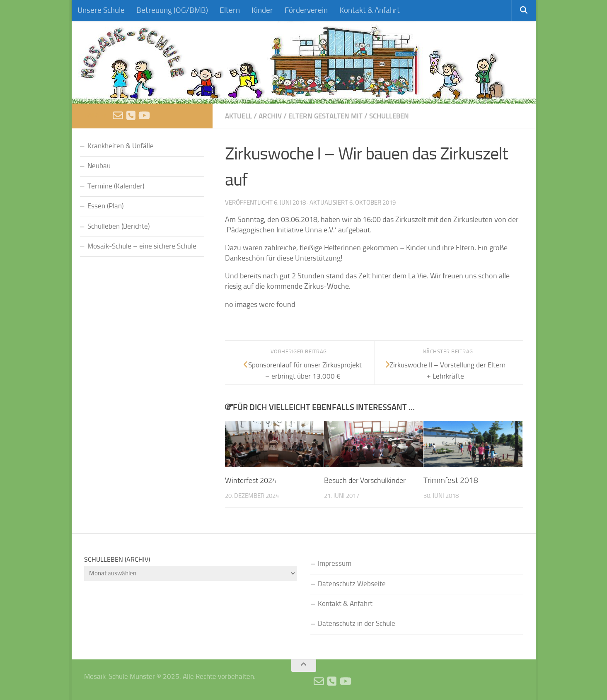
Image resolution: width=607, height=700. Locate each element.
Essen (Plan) (105, 206)
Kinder (262, 10)
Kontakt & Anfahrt (370, 10)
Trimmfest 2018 (451, 480)
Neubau (99, 166)
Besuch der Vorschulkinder (368, 480)
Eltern (230, 10)
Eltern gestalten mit (331, 116)
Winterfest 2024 (253, 480)
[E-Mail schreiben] (118, 115)
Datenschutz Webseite (352, 583)
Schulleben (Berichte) (118, 226)
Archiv (273, 116)
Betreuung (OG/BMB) (172, 10)
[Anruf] (131, 115)
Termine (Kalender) (116, 186)
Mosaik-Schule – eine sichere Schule (142, 246)
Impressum (335, 564)
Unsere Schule (101, 10)
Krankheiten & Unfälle (121, 146)
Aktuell (239, 116)
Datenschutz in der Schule (357, 624)
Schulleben (399, 116)
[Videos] (144, 115)
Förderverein (306, 10)
